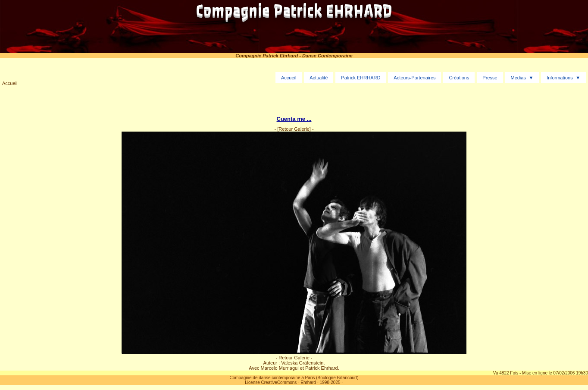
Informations (560, 78)
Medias (518, 78)
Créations (459, 78)
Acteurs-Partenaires (414, 78)
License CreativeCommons (271, 382)
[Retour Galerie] (294, 129)
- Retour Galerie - (294, 358)
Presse (490, 78)
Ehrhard (308, 382)
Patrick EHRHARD (361, 78)
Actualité (319, 78)
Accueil (10, 83)
